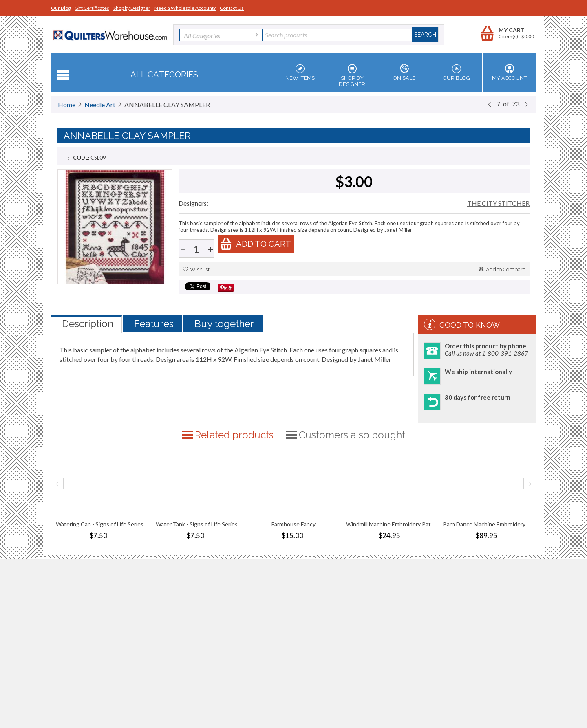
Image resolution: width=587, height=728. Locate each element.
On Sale (404, 73)
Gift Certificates (92, 8)
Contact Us (232, 8)
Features (154, 324)
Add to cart (256, 244)
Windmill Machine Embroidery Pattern (391, 524)
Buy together (224, 324)
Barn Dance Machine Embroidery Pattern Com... (488, 524)
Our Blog (61, 8)
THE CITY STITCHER (498, 203)
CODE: (81, 158)
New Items (300, 73)
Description (88, 324)
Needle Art (100, 104)
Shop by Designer (132, 8)
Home (67, 104)
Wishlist (196, 269)
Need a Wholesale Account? (185, 8)
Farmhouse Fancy (293, 524)
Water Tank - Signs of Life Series (197, 524)
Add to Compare (502, 269)
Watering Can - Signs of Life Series (100, 524)
